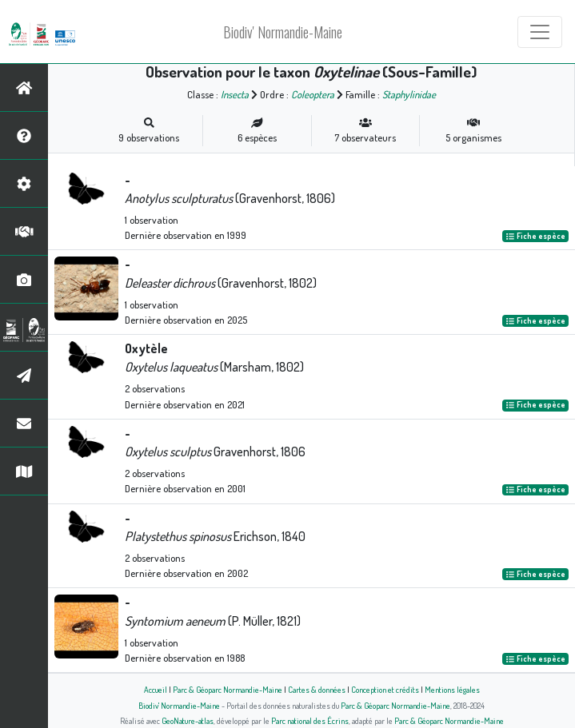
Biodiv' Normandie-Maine (283, 32)
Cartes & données (317, 689)
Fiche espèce (535, 236)
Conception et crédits (385, 689)
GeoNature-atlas (188, 720)
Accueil (156, 689)
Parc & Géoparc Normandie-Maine (228, 689)
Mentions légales (452, 689)
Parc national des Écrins (310, 720)
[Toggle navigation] (540, 32)
